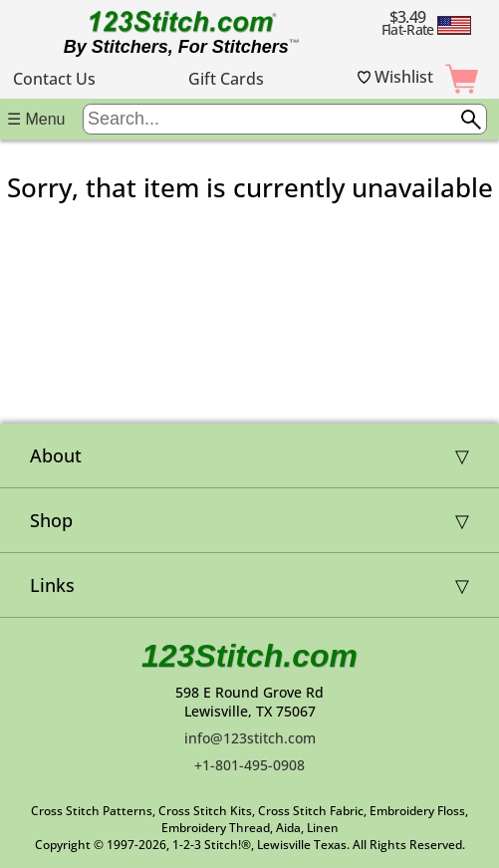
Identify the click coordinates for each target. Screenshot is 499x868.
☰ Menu (36, 119)
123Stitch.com (249, 656)
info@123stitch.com (250, 738)
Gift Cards (226, 79)
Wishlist (395, 77)
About (56, 455)
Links (52, 585)
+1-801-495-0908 (249, 765)
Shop (51, 520)
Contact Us (54, 79)
